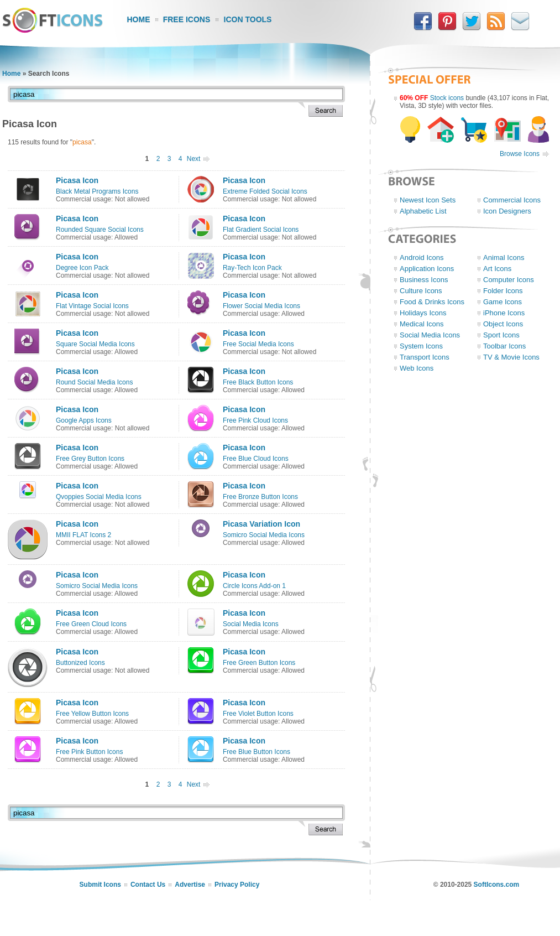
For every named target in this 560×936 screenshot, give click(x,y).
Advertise (190, 885)
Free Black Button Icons (258, 382)
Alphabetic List (423, 211)
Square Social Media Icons (95, 344)
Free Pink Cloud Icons (255, 420)
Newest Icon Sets (428, 200)
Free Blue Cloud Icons (256, 459)
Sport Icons (501, 335)
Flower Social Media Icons (261, 306)
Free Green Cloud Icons (91, 624)
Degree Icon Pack (82, 268)
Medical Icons (422, 324)
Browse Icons (520, 154)
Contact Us (148, 885)
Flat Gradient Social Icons (261, 230)
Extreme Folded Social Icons (265, 191)
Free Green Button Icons (259, 663)
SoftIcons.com (497, 885)
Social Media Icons (251, 624)
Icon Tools (248, 19)
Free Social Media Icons (258, 344)
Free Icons (187, 19)
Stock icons (447, 98)
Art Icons (497, 269)
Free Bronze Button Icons (260, 497)
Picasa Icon (77, 180)
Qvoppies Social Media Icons (99, 497)
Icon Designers (507, 211)
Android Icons (422, 258)
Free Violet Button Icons (258, 714)
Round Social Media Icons (94, 382)
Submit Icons (100, 885)
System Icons (421, 346)
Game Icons (503, 302)
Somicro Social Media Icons (264, 535)
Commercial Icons (512, 200)
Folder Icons (503, 291)
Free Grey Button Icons (90, 459)
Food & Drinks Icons (432, 302)
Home (139, 19)
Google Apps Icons (84, 420)
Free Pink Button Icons (89, 752)
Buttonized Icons (80, 663)
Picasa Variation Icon (261, 524)
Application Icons (427, 269)
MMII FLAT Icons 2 (83, 535)
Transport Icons (425, 357)
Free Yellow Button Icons (92, 714)
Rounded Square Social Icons (100, 230)
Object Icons (503, 324)
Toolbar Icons (504, 346)
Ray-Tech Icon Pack (252, 268)
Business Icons (424, 280)
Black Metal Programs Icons (97, 191)
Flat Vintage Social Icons (92, 306)
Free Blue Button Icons (257, 752)
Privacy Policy (237, 885)
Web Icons (417, 368)
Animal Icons (504, 258)
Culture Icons (421, 291)
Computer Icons (509, 280)
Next (194, 159)
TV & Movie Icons (511, 357)
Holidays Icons (423, 313)
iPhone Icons (504, 313)
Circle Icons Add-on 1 (254, 586)
